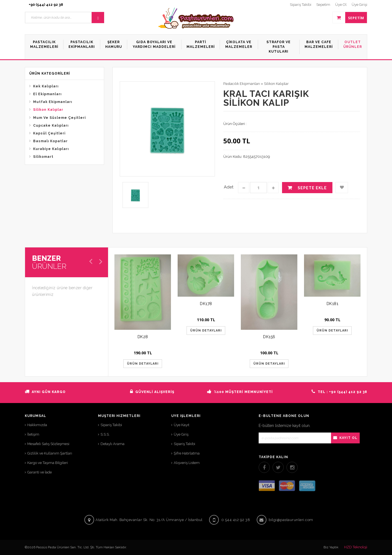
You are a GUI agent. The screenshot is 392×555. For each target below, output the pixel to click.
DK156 (269, 337)
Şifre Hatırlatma (187, 453)
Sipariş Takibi (111, 425)
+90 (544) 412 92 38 (46, 5)
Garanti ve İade (40, 472)
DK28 (143, 337)
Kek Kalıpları (46, 86)
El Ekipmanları (47, 94)
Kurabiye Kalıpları (51, 149)
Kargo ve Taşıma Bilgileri (48, 463)
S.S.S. (105, 434)
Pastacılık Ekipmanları (242, 84)
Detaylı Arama (112, 444)
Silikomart (43, 157)
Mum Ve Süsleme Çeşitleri (59, 118)
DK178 (206, 304)
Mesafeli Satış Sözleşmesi (48, 444)
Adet (229, 187)
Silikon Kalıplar (48, 110)
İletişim (33, 434)
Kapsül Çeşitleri (49, 133)
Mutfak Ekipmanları (53, 102)
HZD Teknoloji (356, 547)
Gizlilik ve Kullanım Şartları (50, 453)
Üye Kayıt (182, 425)
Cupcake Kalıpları (51, 126)
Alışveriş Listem (187, 463)
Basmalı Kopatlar (50, 141)
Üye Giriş (181, 434)
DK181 (333, 304)
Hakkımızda (37, 425)
